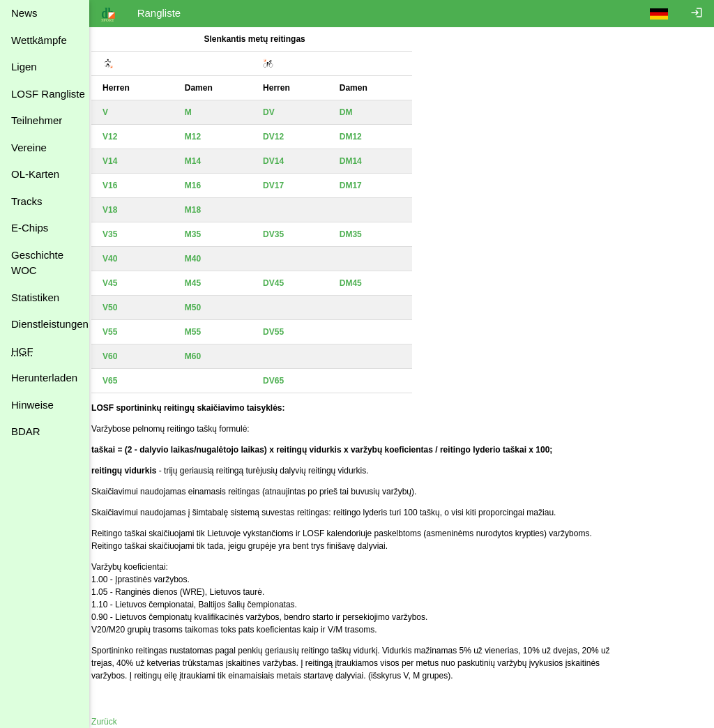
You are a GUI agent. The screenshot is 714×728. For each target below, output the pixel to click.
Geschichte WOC (37, 263)
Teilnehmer (37, 120)
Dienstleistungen (50, 324)
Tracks (26, 201)
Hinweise (32, 405)
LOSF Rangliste (48, 94)
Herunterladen (44, 378)
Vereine (29, 147)
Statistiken (35, 297)
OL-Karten (35, 174)
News (24, 13)
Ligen (24, 67)
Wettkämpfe (39, 40)
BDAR (26, 431)
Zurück (113, 722)
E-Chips (30, 228)
